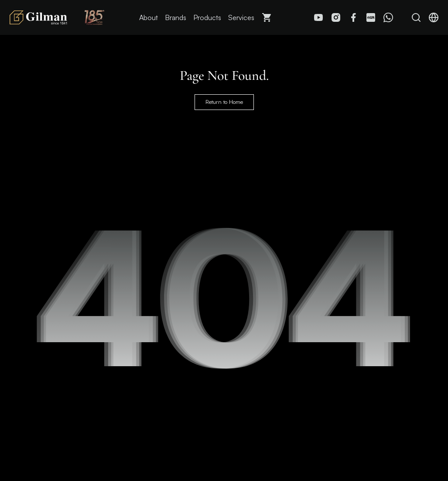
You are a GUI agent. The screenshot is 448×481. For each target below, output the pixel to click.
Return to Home (224, 102)
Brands (176, 17)
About (149, 17)
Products (207, 17)
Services (241, 17)
